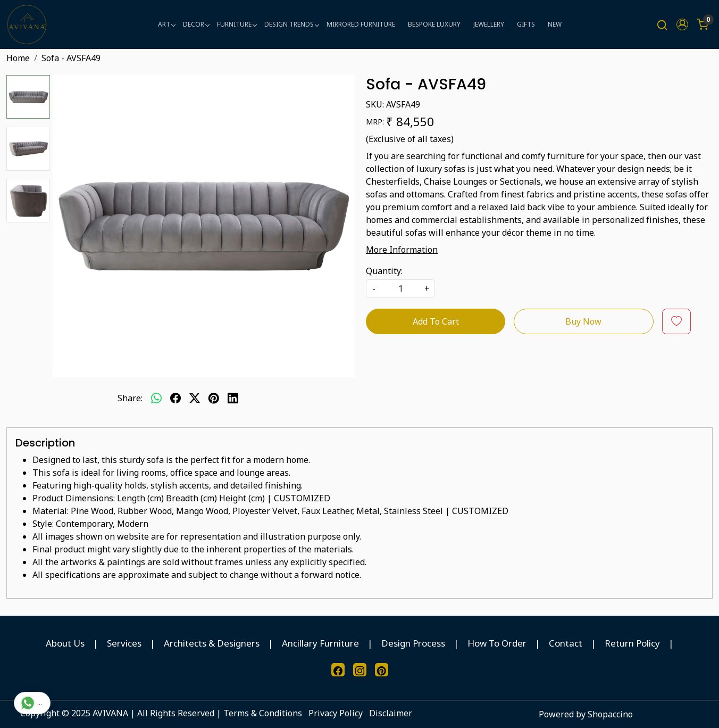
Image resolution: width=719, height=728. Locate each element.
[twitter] (195, 398)
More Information (402, 250)
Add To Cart (436, 321)
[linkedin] (233, 398)
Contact (566, 643)
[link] (662, 25)
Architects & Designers (212, 643)
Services (124, 643)
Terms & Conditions (263, 713)
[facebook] (175, 398)
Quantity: (384, 271)
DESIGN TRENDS (291, 24)
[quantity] (400, 289)
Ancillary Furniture (320, 643)
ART (166, 24)
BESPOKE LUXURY (434, 24)
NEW (555, 24)
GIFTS (526, 24)
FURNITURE (237, 24)
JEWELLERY (489, 24)
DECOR (196, 24)
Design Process (413, 643)
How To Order (497, 643)
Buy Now (583, 321)
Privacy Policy (336, 713)
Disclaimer (391, 713)
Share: (130, 398)
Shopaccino (610, 714)
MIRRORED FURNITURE (361, 24)
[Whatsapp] (156, 398)
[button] (682, 24)
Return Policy (632, 643)
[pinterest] (214, 398)
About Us (65, 643)
